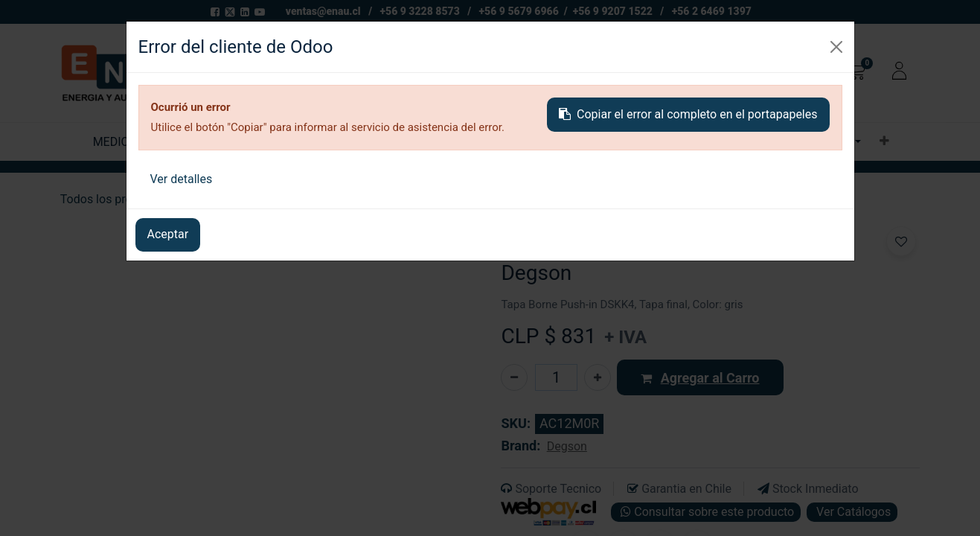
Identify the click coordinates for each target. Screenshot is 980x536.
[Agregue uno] (598, 377)
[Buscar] (696, 73)
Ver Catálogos (852, 512)
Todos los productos (115, 199)
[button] (884, 141)
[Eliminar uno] (514, 377)
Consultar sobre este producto (706, 512)
